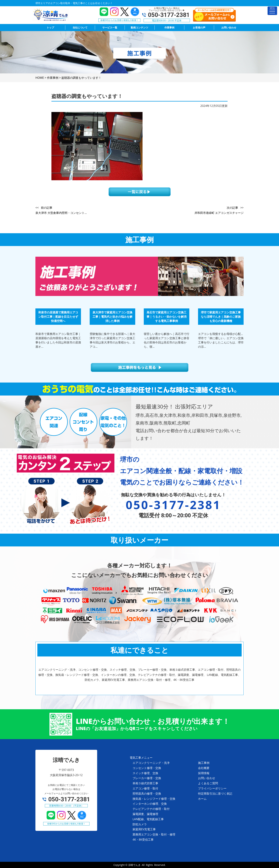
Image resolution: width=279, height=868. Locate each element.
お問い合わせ (207, 778)
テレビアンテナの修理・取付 (151, 809)
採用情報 (204, 773)
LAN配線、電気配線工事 (148, 819)
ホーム (202, 799)
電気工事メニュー (141, 758)
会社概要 (204, 768)
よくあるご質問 (208, 783)
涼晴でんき (134, 865)
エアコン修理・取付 (145, 788)
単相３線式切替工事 (145, 783)
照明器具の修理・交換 (147, 794)
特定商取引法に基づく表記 (215, 794)
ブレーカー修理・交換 (147, 778)
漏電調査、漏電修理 (145, 814)
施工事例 (204, 763)
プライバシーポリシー (212, 788)
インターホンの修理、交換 (150, 804)
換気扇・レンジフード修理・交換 (154, 799)
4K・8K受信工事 (143, 840)
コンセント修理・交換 (147, 768)
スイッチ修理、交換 (145, 773)
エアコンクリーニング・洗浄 (151, 763)
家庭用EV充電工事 (144, 829)
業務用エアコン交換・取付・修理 (154, 834)
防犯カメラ (140, 824)
